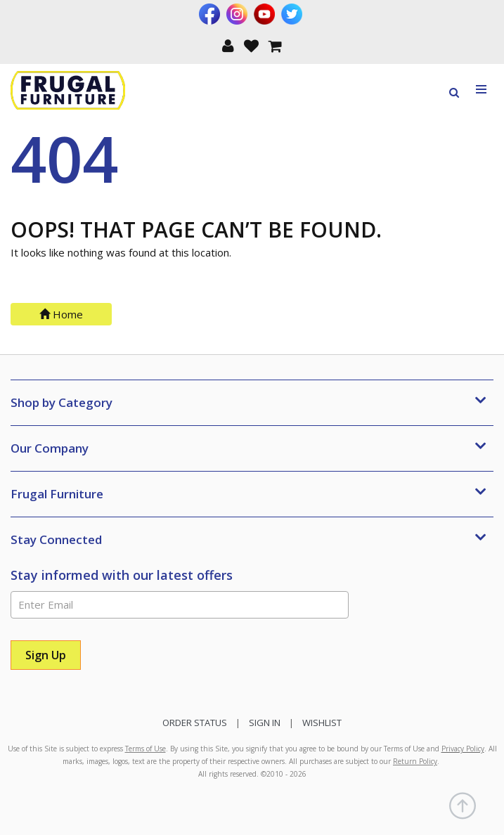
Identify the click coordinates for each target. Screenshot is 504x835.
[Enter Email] (180, 605)
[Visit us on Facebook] (211, 14)
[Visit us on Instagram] (239, 14)
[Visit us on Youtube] (266, 14)
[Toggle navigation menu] (482, 90)
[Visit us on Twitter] (293, 14)
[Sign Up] (46, 655)
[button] (228, 45)
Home (61, 314)
